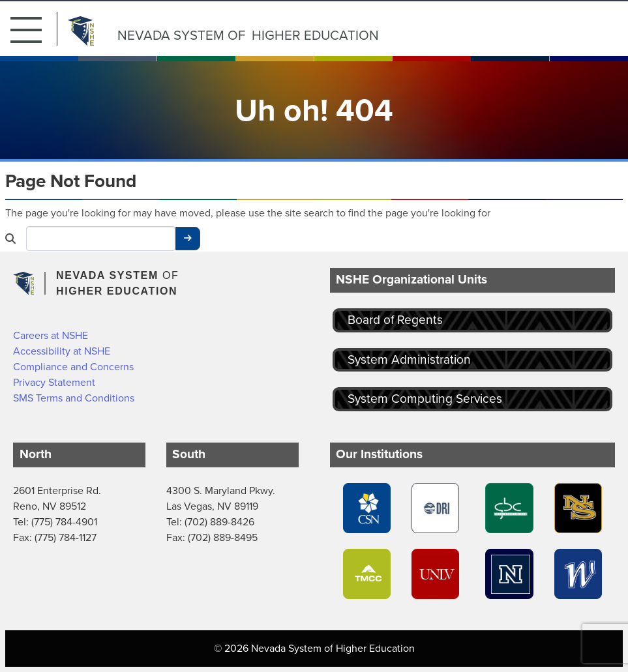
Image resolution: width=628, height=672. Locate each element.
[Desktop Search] (101, 239)
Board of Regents (395, 320)
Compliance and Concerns (73, 367)
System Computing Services (425, 399)
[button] (34, 29)
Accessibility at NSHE (62, 351)
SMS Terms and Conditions (74, 398)
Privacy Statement (54, 382)
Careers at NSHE (51, 335)
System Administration (409, 359)
